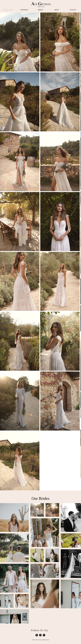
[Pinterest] (44, 635)
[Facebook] (37, 635)
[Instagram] (40, 635)
